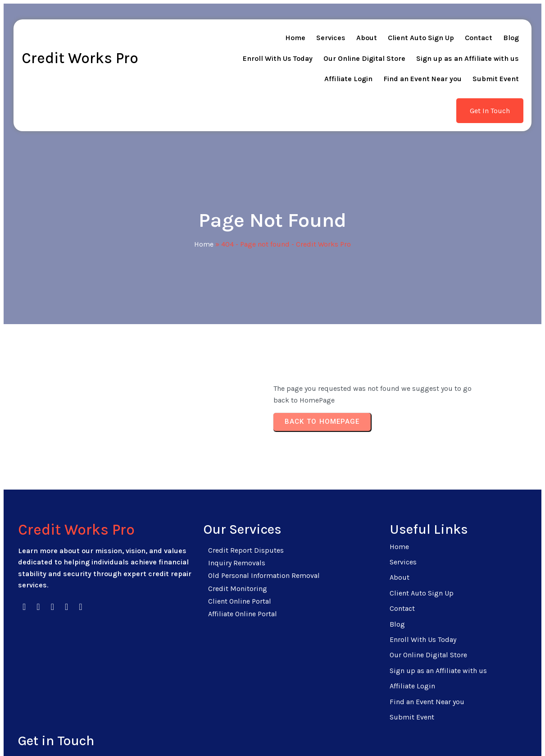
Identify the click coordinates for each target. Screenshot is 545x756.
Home (204, 212)
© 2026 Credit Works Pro (273, 735)
